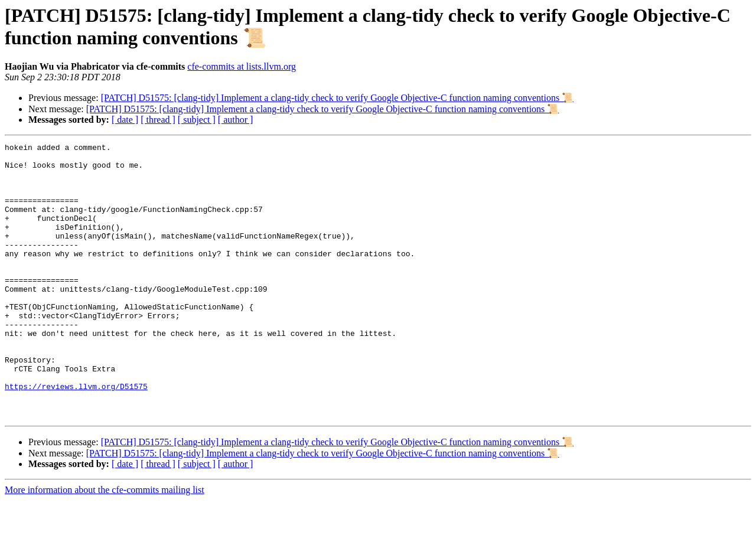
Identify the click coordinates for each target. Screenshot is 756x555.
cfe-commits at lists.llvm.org (242, 66)
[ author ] (236, 120)
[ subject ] (197, 120)
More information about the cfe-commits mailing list (105, 545)
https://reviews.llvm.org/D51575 (76, 436)
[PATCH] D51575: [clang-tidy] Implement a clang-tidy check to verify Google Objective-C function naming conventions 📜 (338, 98)
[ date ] (125, 120)
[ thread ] (158, 120)
